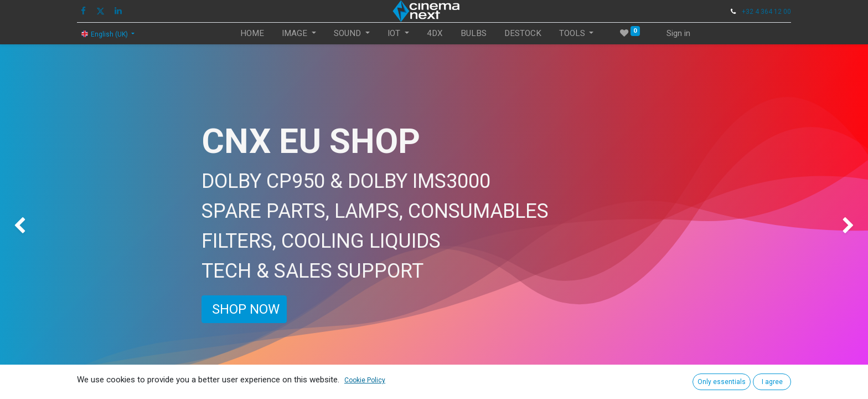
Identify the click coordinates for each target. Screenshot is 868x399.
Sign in (678, 33)
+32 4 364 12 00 (766, 12)
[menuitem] (252, 34)
